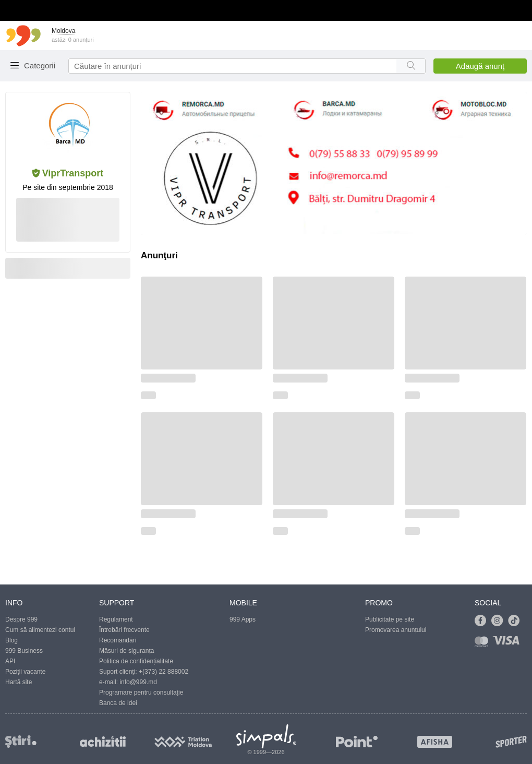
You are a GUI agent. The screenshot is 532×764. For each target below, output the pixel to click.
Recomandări (118, 640)
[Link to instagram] (500, 621)
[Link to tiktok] (516, 621)
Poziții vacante (25, 672)
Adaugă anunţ (480, 66)
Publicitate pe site (390, 619)
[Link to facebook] (483, 621)
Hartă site (19, 682)
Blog (11, 640)
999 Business (24, 651)
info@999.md (138, 682)
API (10, 661)
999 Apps (243, 619)
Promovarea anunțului (396, 630)
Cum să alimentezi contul (40, 630)
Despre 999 (21, 619)
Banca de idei (118, 703)
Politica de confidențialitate (136, 661)
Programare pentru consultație (141, 693)
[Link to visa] (509, 644)
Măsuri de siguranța (126, 651)
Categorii (40, 65)
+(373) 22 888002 (164, 672)
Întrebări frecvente (124, 630)
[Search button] (411, 66)
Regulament (116, 619)
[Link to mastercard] (483, 644)
